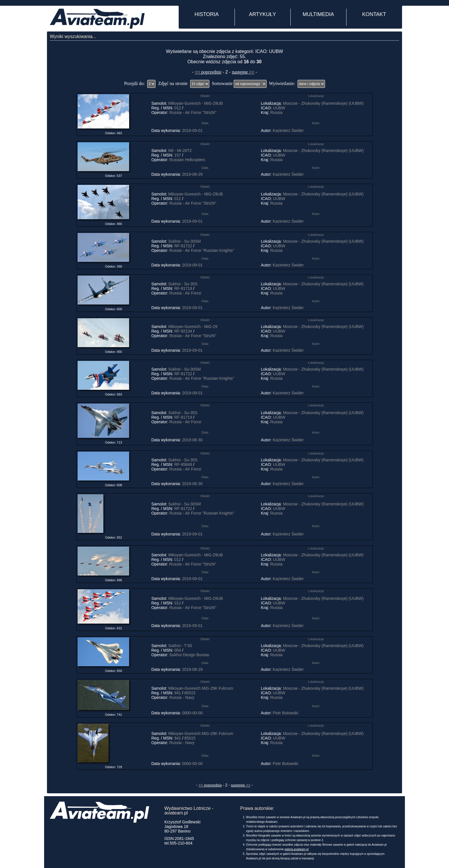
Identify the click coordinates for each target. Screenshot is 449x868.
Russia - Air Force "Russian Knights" (202, 250)
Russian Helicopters (187, 160)
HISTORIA (207, 14)
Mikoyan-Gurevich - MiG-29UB (196, 103)
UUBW (279, 108)
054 (178, 650)
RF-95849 (183, 464)
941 (178, 693)
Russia (276, 112)
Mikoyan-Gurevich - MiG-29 (193, 327)
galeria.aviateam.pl (297, 849)
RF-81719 (183, 288)
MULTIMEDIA (318, 14)
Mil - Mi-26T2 (180, 151)
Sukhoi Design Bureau (189, 655)
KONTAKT (374, 14)
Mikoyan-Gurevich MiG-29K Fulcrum (201, 688)
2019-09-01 (192, 131)
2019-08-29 (192, 174)
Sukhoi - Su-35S (183, 284)
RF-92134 (183, 331)
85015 (190, 693)
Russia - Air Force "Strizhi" (193, 112)
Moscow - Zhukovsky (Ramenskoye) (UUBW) (323, 103)
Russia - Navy (182, 697)
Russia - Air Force (185, 293)
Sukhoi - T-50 (180, 646)
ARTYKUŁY (262, 14)
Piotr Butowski (285, 713)
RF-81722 (183, 246)
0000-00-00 (192, 713)
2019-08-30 (192, 440)
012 (178, 108)
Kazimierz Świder (288, 131)
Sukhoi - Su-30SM (185, 241)
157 (178, 155)
